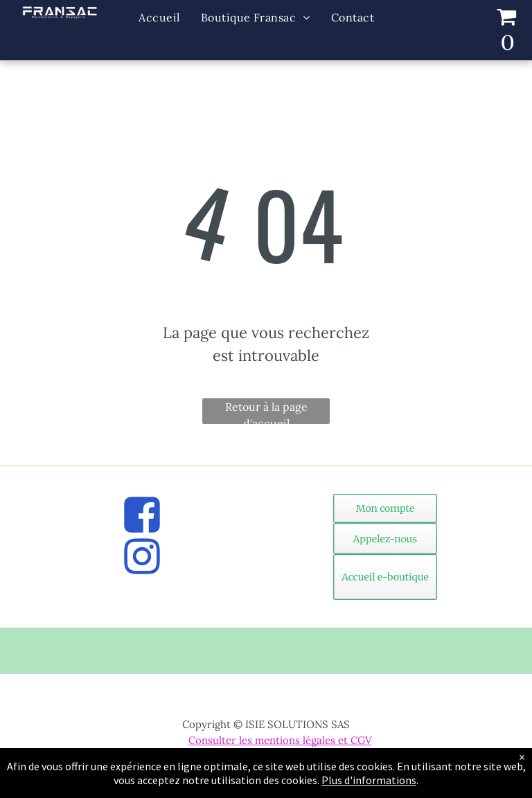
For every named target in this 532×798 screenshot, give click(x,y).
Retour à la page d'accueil (266, 412)
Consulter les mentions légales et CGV (280, 740)
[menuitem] (159, 18)
